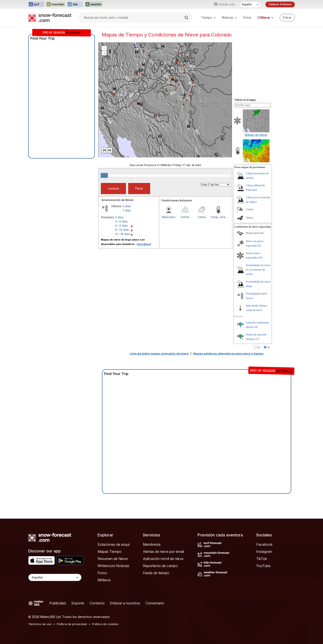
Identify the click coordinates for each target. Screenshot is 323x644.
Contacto (97, 603)
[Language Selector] (55, 577)
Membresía (152, 544)
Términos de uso (40, 624)
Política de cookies (105, 624)
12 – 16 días (123, 234)
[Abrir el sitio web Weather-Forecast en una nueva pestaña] (94, 4)
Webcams (169, 217)
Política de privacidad (72, 624)
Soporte (78, 603)
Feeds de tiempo (156, 573)
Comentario (155, 603)
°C (259, 348)
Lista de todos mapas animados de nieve (159, 353)
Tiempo (208, 17)
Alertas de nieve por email (163, 552)
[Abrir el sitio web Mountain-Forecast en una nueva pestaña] (56, 4)
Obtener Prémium (280, 4)
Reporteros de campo (160, 566)
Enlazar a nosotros (125, 603)
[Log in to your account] (287, 18)
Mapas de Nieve (256, 135)
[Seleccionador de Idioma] (250, 4)
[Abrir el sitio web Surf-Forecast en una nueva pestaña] (36, 4)
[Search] (187, 18)
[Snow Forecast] (50, 18)
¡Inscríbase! (144, 244)
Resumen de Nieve (113, 559)
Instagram (264, 552)
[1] (257, 339)
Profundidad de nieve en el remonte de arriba (258, 270)
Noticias (229, 17)
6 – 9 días (121, 225)
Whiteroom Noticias (113, 566)
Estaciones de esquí (114, 544)
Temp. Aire (218, 217)
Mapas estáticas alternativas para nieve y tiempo (228, 353)
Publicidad (58, 603)
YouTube (263, 566)
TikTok (262, 559)
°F (268, 348)
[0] (262, 233)
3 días (127, 206)
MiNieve (104, 580)
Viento (185, 217)
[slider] (104, 175)
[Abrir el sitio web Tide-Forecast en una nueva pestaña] (75, 4)
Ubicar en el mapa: (245, 100)
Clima (202, 217)
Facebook (264, 544)
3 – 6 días (121, 221)
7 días (127, 210)
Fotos (247, 17)
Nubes (250, 218)
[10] (260, 258)
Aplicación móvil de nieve (163, 559)
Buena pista (253, 233)
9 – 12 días (122, 230)
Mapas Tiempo (110, 552)
